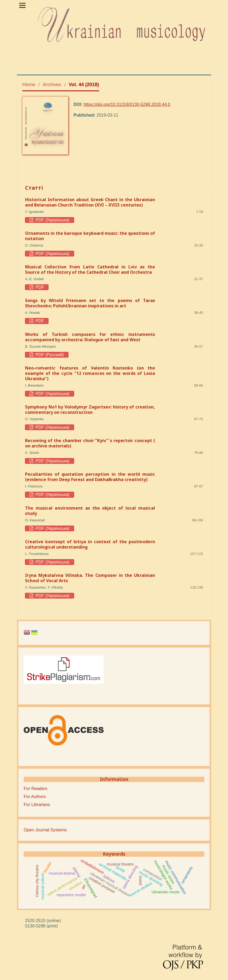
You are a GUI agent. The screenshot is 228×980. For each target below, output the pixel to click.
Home (29, 85)
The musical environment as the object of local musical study (90, 511)
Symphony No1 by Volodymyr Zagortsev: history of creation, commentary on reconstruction (90, 410)
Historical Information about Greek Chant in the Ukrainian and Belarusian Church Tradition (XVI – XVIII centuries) (90, 202)
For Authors (35, 797)
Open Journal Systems (45, 830)
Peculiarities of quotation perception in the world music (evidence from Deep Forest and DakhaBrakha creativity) (90, 477)
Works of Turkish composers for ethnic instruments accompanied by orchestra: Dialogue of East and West (90, 337)
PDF (39, 287)
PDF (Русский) (49, 355)
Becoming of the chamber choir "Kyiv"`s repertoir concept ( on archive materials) (90, 443)
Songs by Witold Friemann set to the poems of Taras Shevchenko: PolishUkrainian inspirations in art (90, 303)
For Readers (36, 789)
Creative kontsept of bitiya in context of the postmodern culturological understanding (90, 544)
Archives (52, 85)
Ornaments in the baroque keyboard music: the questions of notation (90, 236)
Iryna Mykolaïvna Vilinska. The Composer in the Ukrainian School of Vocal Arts (90, 578)
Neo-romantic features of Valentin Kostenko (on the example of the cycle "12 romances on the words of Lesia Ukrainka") (90, 373)
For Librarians (37, 805)
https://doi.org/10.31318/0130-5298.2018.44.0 (127, 104)
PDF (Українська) (52, 220)
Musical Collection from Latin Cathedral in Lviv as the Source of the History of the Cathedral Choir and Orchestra (90, 269)
